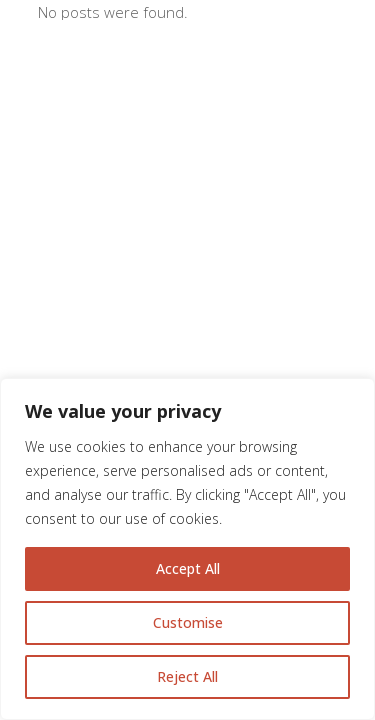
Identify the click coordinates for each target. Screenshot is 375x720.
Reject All (187, 676)
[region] (187, 549)
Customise (188, 622)
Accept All (188, 568)
